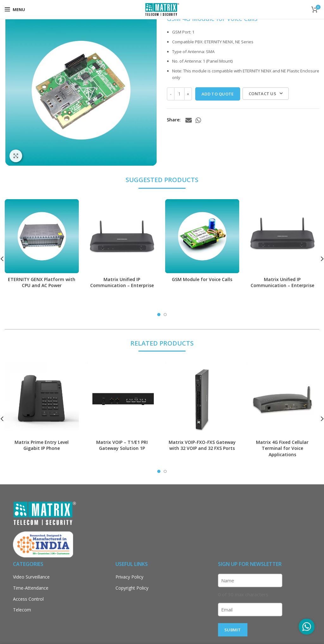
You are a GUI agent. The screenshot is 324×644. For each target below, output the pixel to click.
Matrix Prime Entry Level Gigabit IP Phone (42, 445)
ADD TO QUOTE (218, 94)
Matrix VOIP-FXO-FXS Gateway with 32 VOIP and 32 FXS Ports (202, 445)
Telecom (22, 610)
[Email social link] (189, 120)
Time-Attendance (31, 588)
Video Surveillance (31, 577)
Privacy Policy (129, 577)
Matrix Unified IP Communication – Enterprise (122, 282)
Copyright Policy (132, 588)
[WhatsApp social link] (198, 120)
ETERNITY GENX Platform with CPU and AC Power (42, 282)
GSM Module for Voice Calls (202, 279)
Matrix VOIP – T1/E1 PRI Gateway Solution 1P (122, 445)
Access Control (28, 599)
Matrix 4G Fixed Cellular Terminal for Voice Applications (282, 448)
